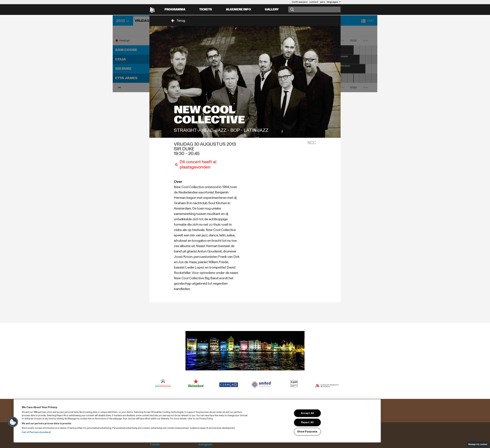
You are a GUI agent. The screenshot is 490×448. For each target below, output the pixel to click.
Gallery (272, 9)
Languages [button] (333, 2)
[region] (197, 421)
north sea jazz (300, 2)
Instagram (206, 444)
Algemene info (238, 9)
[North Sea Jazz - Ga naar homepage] (152, 10)
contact (314, 2)
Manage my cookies (478, 444)
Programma (175, 9)
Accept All (307, 413)
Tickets (206, 9)
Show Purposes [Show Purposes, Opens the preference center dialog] (307, 431)
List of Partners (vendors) (36, 432)
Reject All (307, 422)
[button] (177, 21)
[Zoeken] (314, 9)
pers (323, 2)
